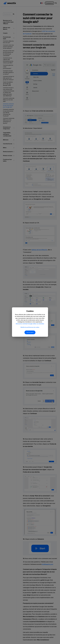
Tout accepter (30, 334)
